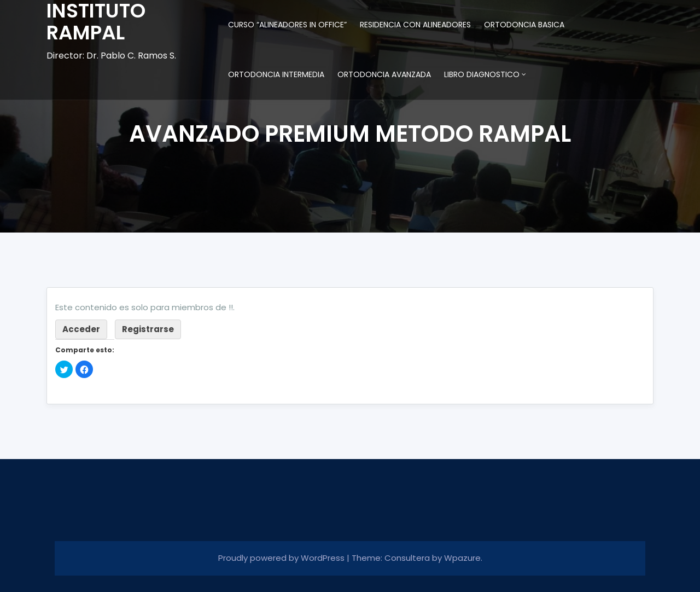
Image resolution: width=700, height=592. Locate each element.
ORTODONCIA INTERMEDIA (276, 74)
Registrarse (148, 329)
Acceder (81, 329)
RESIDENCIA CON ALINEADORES (415, 25)
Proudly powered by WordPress (282, 558)
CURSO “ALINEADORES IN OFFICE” (287, 25)
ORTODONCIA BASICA (524, 25)
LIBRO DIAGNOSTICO (482, 74)
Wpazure (462, 558)
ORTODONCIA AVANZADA (384, 74)
